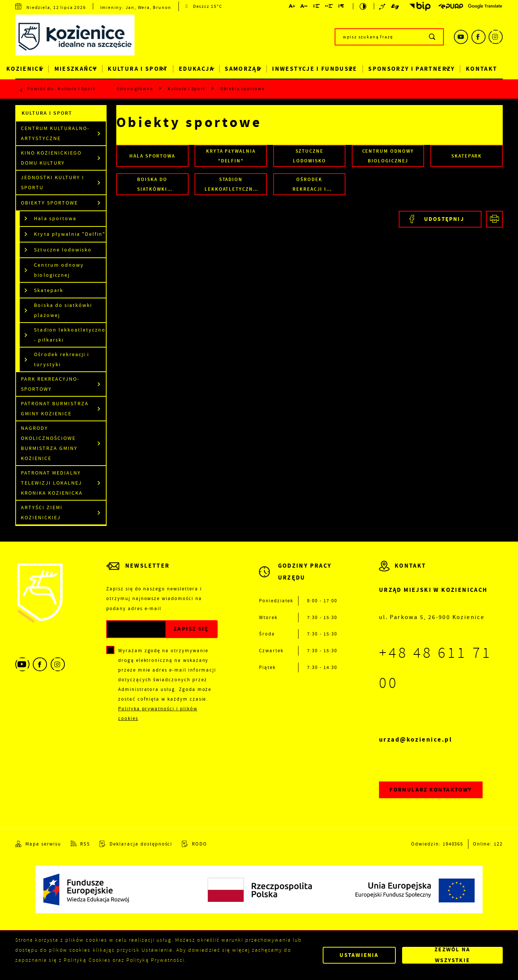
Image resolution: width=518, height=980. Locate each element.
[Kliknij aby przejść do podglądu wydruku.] (494, 219)
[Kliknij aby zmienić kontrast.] (363, 6)
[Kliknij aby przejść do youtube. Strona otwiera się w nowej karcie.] (461, 37)
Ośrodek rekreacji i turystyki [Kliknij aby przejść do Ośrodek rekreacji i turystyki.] (61, 359)
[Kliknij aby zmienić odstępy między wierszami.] (316, 7)
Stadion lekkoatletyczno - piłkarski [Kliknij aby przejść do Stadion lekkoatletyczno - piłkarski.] (70, 335)
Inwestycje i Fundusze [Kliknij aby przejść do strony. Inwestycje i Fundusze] (315, 69)
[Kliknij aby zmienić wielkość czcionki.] (292, 7)
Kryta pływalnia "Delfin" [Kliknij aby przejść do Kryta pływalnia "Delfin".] (70, 234)
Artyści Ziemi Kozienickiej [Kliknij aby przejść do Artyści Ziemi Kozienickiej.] (42, 513)
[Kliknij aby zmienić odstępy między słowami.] (329, 7)
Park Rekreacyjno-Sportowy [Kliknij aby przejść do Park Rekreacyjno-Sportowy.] (50, 384)
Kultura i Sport (76, 89)
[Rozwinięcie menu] (298, 578)
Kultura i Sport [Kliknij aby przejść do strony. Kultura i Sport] (138, 69)
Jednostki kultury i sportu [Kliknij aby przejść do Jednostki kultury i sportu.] (53, 183)
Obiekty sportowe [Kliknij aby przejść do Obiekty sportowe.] (49, 203)
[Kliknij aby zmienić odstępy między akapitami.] (341, 7)
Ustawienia (359, 955)
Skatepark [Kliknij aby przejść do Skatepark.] (48, 290)
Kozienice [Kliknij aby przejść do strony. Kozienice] (25, 69)
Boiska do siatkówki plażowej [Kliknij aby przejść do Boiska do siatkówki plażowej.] (63, 310)
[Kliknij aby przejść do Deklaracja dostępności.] (136, 844)
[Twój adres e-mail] (136, 629)
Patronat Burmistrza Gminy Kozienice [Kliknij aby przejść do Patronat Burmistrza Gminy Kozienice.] (55, 409)
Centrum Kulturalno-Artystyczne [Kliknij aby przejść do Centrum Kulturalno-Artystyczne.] (55, 133)
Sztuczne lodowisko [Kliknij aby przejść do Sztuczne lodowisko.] (63, 250)
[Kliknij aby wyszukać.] (432, 37)
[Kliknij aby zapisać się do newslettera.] (191, 629)
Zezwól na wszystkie (452, 955)
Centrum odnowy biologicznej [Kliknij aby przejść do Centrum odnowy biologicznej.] (59, 270)
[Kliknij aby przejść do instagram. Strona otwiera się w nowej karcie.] (496, 37)
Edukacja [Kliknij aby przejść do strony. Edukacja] (196, 69)
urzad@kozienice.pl (416, 740)
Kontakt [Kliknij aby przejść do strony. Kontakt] (481, 69)
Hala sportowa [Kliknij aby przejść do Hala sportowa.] (55, 218)
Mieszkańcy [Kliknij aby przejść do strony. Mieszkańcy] (76, 69)
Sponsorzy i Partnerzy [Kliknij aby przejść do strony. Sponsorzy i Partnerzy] (411, 69)
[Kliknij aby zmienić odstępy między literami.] (304, 7)
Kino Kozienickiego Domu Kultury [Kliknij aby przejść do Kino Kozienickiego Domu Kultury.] (51, 158)
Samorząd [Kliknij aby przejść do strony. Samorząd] (243, 69)
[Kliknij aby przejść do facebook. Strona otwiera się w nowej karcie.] (478, 37)
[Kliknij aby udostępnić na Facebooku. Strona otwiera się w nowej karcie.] (440, 219)
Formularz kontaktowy (431, 790)
